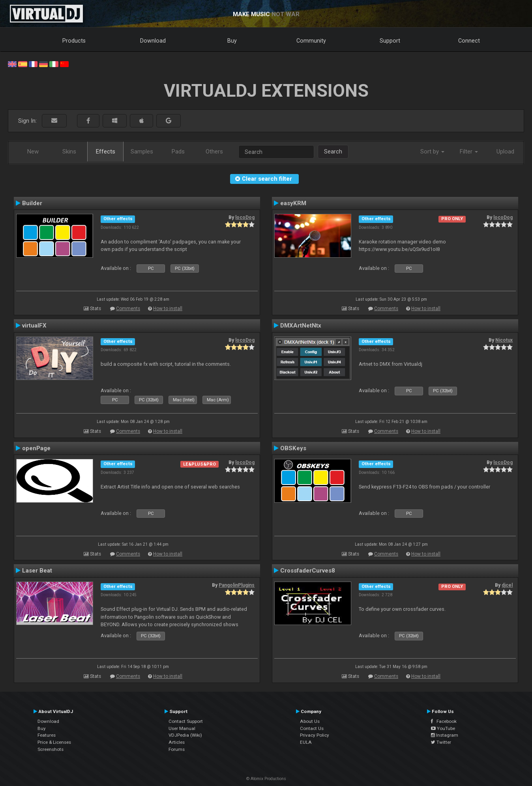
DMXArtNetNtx (301, 326)
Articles (177, 742)
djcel (507, 585)
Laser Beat (37, 571)
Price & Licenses (54, 742)
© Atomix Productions (266, 779)
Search (333, 152)
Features (47, 735)
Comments (128, 309)
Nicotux (504, 340)
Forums (177, 749)
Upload (505, 152)
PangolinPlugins (237, 585)
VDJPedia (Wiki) (185, 735)
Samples (142, 152)
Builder (32, 203)
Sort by (432, 152)
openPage (36, 448)
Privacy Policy (315, 735)
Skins (69, 152)
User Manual (182, 728)
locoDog (245, 217)
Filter (469, 152)
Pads (178, 152)
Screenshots (51, 749)
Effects (106, 152)
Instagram (445, 735)
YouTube (443, 728)
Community (311, 41)
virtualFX (34, 326)
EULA (306, 742)
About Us (310, 721)
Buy (232, 41)
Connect (469, 41)
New (33, 152)
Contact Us (312, 728)
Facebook (444, 721)
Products (74, 41)
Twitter (441, 742)
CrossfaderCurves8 (308, 571)
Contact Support (186, 721)
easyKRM (293, 203)
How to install (168, 309)
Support (390, 41)
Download (153, 41)
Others (214, 152)
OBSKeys (293, 448)
